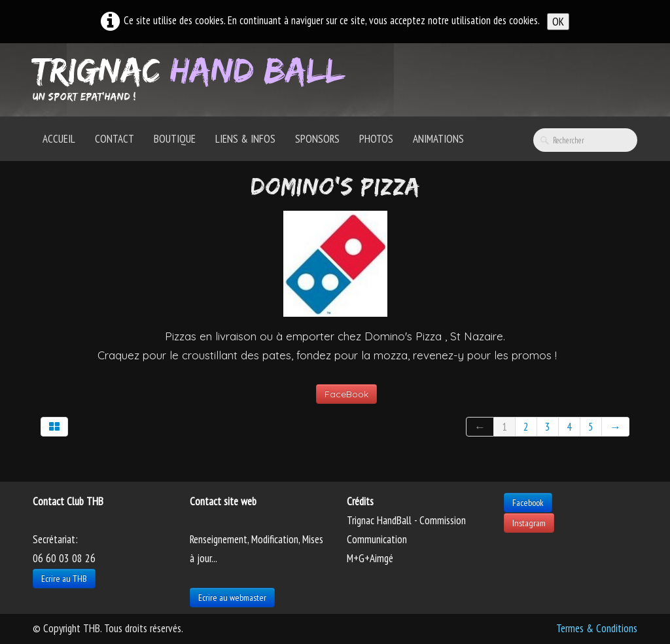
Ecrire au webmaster (232, 598)
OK (558, 22)
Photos (376, 139)
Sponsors (317, 139)
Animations (438, 139)
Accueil (59, 139)
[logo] (193, 79)
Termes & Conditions (597, 628)
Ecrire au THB (64, 579)
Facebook (528, 503)
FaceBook (346, 394)
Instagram (529, 523)
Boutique (175, 139)
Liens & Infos (245, 139)
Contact (115, 139)
